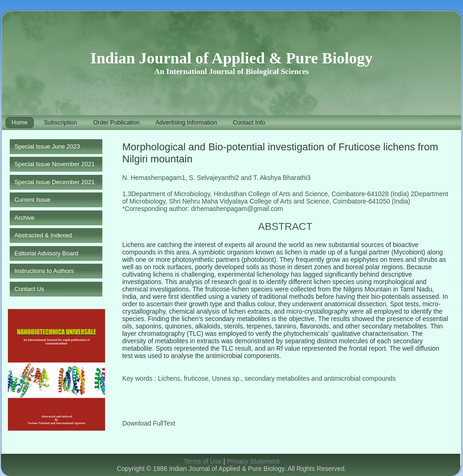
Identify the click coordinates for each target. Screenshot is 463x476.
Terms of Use (202, 461)
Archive (24, 218)
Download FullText (149, 423)
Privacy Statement (253, 461)
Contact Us (29, 289)
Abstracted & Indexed (43, 235)
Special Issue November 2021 (54, 164)
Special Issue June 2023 (47, 146)
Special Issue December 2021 (54, 182)
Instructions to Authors (44, 271)
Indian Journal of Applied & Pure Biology (231, 58)
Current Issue (32, 200)
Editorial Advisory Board (46, 253)
